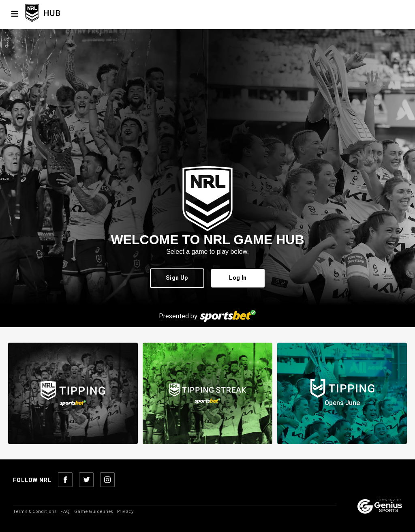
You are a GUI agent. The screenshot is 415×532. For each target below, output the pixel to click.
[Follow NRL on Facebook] (65, 480)
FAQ (65, 511)
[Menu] (15, 14)
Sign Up (177, 278)
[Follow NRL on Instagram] (107, 480)
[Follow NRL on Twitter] (86, 480)
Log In (238, 278)
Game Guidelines (94, 511)
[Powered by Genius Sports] (380, 507)
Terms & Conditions (35, 511)
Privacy (125, 511)
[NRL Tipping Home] (56, 14)
